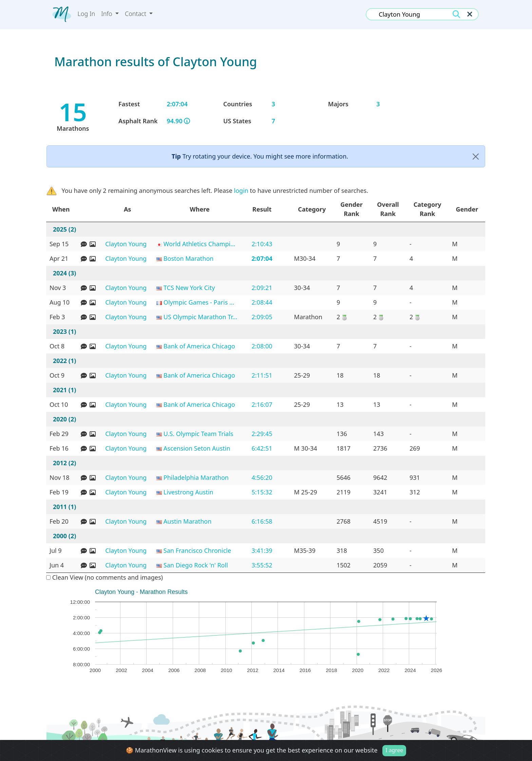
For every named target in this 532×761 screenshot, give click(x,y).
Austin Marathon (187, 521)
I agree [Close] (394, 750)
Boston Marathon (189, 258)
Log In (87, 14)
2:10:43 (262, 244)
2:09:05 (262, 317)
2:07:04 (262, 258)
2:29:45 (262, 434)
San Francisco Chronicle (197, 550)
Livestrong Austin (188, 492)
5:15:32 (262, 492)
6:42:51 (262, 448)
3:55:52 (262, 565)
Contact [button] (136, 14)
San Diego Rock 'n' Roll (196, 565)
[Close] (476, 156)
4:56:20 (262, 477)
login (241, 191)
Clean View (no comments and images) (104, 577)
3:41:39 (262, 550)
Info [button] (107, 14)
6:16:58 (262, 521)
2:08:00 (262, 346)
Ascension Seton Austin (197, 448)
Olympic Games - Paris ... (199, 302)
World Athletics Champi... (199, 244)
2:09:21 (262, 288)
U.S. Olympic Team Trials (198, 434)
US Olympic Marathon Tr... (201, 317)
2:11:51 (262, 375)
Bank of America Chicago (199, 346)
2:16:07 (262, 404)
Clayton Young (126, 244)
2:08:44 (262, 302)
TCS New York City (189, 288)
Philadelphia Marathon (196, 477)
